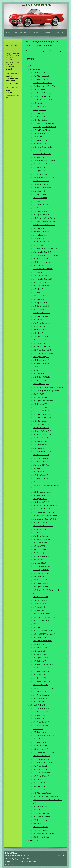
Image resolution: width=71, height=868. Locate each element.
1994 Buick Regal (39, 553)
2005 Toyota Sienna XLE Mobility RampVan (48, 387)
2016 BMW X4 (38, 137)
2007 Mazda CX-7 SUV (41, 465)
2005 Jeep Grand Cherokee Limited (45, 516)
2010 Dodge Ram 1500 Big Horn (44, 221)
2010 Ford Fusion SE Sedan (42, 418)
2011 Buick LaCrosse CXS (42, 96)
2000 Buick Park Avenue (41, 621)
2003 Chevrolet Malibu (41, 543)
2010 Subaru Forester (40, 333)
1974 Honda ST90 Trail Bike (42, 83)
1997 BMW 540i (38, 394)
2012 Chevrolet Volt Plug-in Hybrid (45, 353)
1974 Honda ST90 (39, 715)
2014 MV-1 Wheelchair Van (42, 188)
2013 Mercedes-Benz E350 (42, 154)
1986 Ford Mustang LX (41, 384)
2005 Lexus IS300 (39, 607)
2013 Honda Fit (38, 533)
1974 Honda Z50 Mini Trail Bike (44, 86)
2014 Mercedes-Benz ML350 (43, 279)
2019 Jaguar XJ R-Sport (41, 140)
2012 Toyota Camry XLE (41, 184)
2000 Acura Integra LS (40, 397)
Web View (62, 856)
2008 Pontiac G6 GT (40, 296)
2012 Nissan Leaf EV (40, 404)
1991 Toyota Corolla (40, 648)
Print (8, 853)
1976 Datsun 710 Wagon (41, 725)
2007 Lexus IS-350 (39, 651)
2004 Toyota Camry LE (41, 357)
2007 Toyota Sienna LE (41, 668)
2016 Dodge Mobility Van (42, 313)
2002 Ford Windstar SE (41, 583)
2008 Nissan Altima (39, 529)
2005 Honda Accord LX (41, 428)
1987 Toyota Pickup (39, 692)
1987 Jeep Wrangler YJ (41, 749)
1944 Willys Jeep (39, 729)
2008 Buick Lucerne (40, 550)
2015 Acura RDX (39, 201)
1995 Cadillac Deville (40, 827)
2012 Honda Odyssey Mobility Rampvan (47, 249)
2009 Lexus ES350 (39, 326)
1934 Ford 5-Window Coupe (42, 739)
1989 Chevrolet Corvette (41, 769)
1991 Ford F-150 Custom (41, 414)
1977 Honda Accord (39, 732)
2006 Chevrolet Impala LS (42, 265)
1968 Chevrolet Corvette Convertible (45, 796)
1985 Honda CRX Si (40, 746)
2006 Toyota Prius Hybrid (41, 539)
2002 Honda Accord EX (41, 363)
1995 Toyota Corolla (40, 340)
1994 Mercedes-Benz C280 (42, 451)
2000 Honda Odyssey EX (41, 495)
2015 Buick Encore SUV (41, 380)
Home (32, 66)
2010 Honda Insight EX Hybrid (43, 681)
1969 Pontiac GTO (39, 823)
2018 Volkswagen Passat (41, 134)
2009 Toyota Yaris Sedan (41, 215)
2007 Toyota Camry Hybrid (42, 438)
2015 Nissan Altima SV (41, 181)
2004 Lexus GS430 (39, 282)
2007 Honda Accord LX (41, 360)
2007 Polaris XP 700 (40, 522)
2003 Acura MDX (39, 374)
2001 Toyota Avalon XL (41, 658)
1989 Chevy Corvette (40, 698)
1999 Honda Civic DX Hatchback (44, 664)
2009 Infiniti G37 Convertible (43, 526)
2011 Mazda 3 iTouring (41, 336)
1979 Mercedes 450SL (40, 783)
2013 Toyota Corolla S (40, 174)
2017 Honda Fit (38, 292)
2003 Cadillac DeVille (40, 661)
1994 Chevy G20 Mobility (42, 566)
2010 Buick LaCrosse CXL (42, 431)
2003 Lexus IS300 (39, 309)
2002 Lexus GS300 (39, 563)
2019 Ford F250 (38, 113)
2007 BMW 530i (38, 644)
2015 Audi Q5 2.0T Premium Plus (44, 127)
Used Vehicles (35, 69)
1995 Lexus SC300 (39, 546)
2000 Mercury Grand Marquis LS (44, 617)
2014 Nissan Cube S (40, 167)
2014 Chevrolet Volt (40, 678)
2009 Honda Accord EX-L (42, 232)
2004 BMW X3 (38, 468)
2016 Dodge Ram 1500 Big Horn (44, 225)
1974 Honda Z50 (38, 719)
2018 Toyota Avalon (40, 110)
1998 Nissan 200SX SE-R (41, 756)
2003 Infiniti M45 (39, 191)
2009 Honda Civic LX (40, 536)
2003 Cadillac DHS (39, 299)
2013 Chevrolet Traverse (41, 276)
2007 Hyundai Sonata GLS (42, 435)
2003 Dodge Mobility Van (42, 323)
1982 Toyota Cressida (40, 766)
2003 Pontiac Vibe (39, 448)
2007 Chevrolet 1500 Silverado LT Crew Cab (46, 487)
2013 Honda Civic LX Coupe (43, 100)
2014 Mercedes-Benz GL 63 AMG (44, 161)
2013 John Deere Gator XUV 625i (44, 519)
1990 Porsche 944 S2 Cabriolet (43, 735)
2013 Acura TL (38, 272)
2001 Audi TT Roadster (41, 458)
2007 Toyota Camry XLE (41, 347)
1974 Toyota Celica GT (41, 722)
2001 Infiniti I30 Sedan (41, 675)
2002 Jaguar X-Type (40, 637)
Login (64, 853)
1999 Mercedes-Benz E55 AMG (44, 178)
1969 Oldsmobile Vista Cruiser (43, 834)
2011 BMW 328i (38, 238)
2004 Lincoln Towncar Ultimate (43, 688)
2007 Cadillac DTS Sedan (41, 377)
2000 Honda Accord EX (41, 242)
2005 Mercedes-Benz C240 (42, 252)
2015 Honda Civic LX (40, 73)
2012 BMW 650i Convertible (43, 269)
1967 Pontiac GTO (39, 320)
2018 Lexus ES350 (39, 90)
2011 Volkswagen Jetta (40, 445)
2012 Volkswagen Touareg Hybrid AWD (46, 391)
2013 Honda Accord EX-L (42, 462)
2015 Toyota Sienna (39, 107)
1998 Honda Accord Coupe (42, 492)
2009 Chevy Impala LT (41, 475)
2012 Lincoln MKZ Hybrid (42, 411)
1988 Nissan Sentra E (40, 580)
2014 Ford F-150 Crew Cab (42, 316)
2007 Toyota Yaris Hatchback (43, 401)
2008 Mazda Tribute (40, 343)
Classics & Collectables (38, 705)
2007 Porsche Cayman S (41, 556)
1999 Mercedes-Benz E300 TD (43, 512)
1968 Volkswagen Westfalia (42, 793)
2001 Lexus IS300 (39, 472)
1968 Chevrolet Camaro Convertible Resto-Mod (47, 801)
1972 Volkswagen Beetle (41, 76)
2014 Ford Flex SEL (40, 235)
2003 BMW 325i (38, 157)
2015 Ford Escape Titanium (42, 130)
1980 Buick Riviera (39, 370)
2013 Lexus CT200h (40, 407)
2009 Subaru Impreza (40, 421)
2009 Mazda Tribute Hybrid (42, 147)
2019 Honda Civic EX (40, 117)
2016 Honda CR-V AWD (41, 502)
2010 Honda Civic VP (40, 479)
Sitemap (15, 853)
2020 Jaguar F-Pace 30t (41, 205)
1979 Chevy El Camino (41, 570)
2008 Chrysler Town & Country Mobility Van (47, 592)
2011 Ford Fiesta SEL (40, 610)
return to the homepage (54, 51)
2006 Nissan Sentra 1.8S (41, 306)
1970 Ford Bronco (39, 810)
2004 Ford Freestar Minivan (42, 641)
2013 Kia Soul (38, 150)
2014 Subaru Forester (40, 211)
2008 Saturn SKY (39, 245)
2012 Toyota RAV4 (39, 194)
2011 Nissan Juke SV (40, 604)
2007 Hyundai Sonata (40, 144)
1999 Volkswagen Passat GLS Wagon (45, 255)
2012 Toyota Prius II (40, 171)
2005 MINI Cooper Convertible (43, 164)
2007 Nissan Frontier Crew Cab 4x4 (45, 506)
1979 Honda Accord (39, 742)
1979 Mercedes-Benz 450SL (42, 759)
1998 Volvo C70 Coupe (41, 424)
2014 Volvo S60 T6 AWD (41, 600)
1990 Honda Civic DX (40, 597)
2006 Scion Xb (38, 560)
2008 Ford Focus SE (40, 627)
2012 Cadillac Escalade (41, 441)
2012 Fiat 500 (37, 103)
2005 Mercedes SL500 (40, 685)
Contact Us (34, 840)
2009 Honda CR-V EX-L (41, 259)
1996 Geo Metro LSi (40, 198)
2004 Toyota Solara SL (40, 587)
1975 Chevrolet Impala (40, 820)
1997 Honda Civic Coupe (41, 671)
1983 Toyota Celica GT (41, 303)
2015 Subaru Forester (40, 289)
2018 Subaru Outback (40, 120)
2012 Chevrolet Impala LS (42, 262)
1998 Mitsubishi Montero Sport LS (45, 634)
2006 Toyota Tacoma (40, 624)
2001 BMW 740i (38, 702)
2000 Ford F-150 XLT (40, 228)
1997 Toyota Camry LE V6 (42, 350)
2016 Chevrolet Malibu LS (42, 367)
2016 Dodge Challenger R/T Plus (44, 123)
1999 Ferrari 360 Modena (41, 573)
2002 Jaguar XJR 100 (40, 499)
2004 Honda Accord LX (41, 330)
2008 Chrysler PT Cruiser (41, 614)
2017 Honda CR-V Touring (42, 93)
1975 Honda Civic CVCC (41, 79)
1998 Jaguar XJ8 (38, 577)
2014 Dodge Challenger (41, 695)
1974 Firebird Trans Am (41, 830)
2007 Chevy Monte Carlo (41, 286)
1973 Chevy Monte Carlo (41, 773)
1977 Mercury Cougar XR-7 (42, 763)
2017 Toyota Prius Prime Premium (44, 208)
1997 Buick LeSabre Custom (42, 631)
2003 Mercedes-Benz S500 (42, 509)
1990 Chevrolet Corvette (41, 837)
